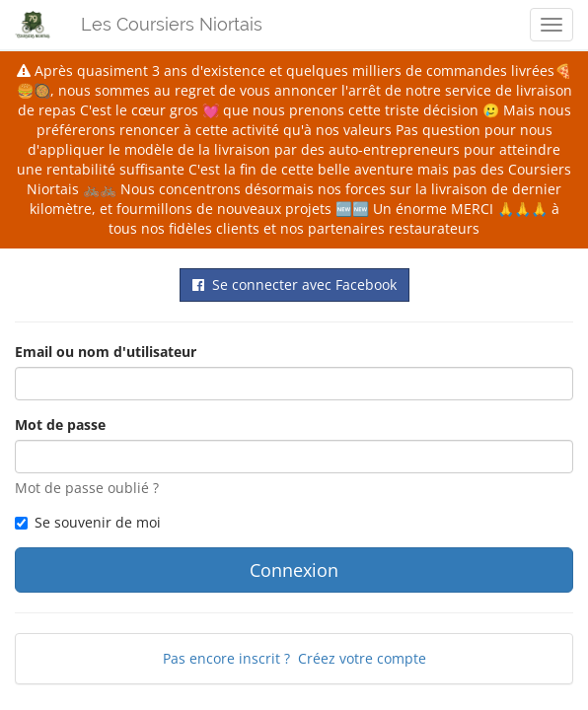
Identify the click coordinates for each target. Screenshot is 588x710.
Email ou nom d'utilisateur (106, 352)
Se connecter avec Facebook (294, 284)
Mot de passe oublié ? (87, 488)
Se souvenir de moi (88, 522)
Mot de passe (60, 425)
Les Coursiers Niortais (172, 24)
